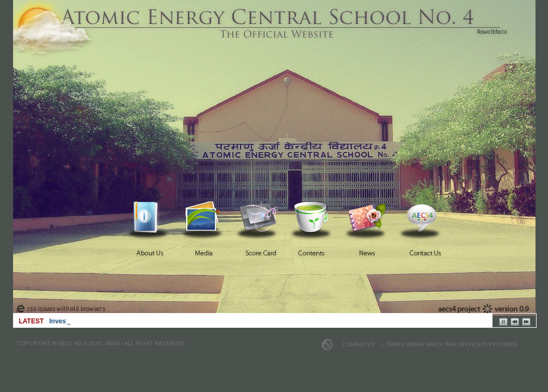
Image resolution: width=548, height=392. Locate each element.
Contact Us (422, 218)
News (368, 218)
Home (150, 218)
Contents (313, 218)
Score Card (259, 218)
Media (205, 218)
